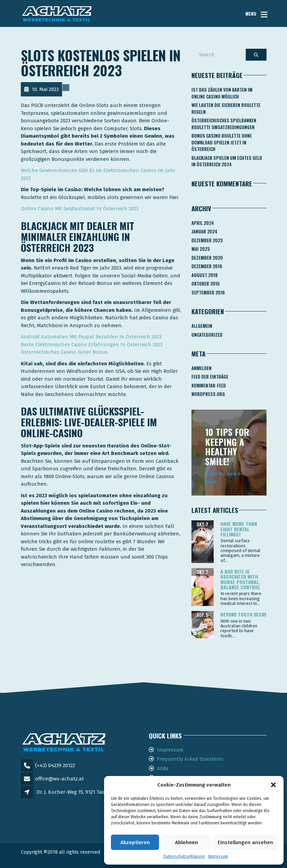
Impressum (218, 856)
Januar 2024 (204, 231)
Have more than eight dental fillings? (239, 529)
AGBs (163, 768)
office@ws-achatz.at (60, 779)
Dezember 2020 (207, 258)
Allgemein (202, 326)
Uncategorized (207, 335)
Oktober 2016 (206, 284)
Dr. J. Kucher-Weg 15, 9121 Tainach (76, 792)
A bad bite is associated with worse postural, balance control (240, 579)
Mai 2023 (200, 249)
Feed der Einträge (210, 377)
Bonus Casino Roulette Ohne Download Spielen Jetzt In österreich (222, 142)
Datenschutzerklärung (184, 856)
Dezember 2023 (207, 240)
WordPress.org (208, 394)
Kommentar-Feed (209, 385)
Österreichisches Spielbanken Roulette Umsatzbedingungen (224, 124)
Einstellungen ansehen (245, 842)
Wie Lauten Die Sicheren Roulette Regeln (226, 108)
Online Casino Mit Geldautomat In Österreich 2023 (80, 209)
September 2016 (208, 292)
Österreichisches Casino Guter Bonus (64, 352)
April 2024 (203, 223)
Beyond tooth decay (243, 614)
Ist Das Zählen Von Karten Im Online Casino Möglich (222, 93)
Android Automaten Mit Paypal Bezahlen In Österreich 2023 (91, 337)
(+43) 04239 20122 (55, 765)
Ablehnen (186, 842)
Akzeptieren (135, 842)
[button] (273, 785)
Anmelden (202, 368)
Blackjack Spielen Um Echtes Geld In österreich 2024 (227, 161)
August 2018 (205, 275)
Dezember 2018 (207, 266)
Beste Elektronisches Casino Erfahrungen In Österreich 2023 (92, 345)
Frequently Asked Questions (190, 759)
